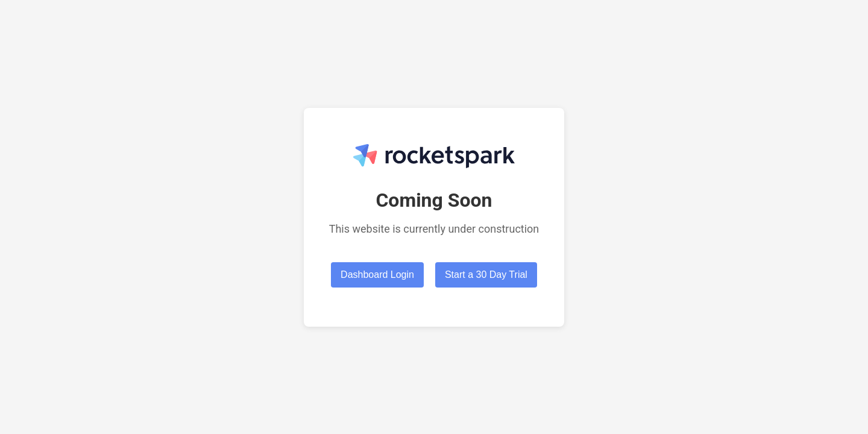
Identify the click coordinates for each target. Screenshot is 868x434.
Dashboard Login (377, 275)
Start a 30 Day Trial (486, 275)
